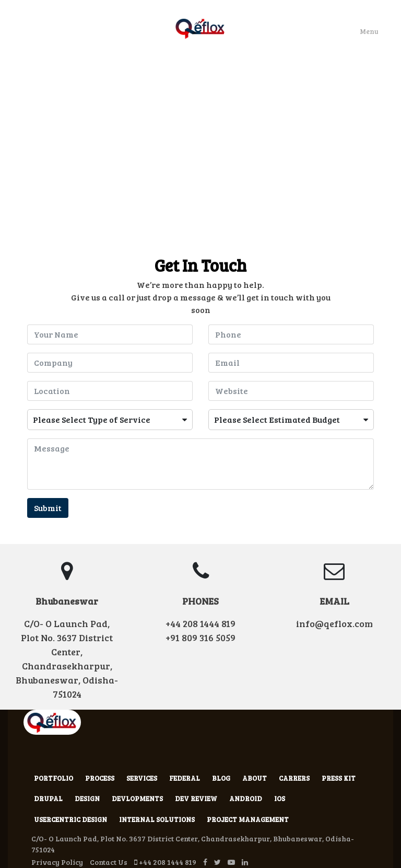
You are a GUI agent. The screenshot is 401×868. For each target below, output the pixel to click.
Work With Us (181, 86)
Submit (48, 508)
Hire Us (231, 86)
